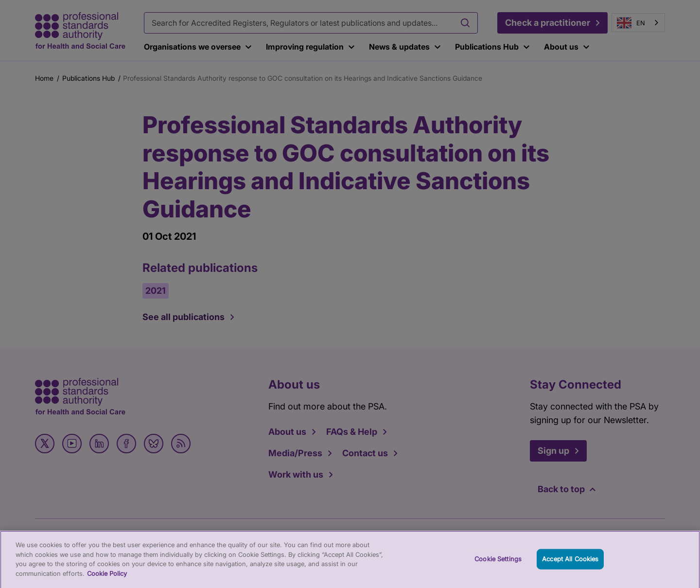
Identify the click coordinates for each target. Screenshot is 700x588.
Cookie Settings (498, 564)
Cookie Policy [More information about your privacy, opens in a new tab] (107, 578)
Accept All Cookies (570, 564)
